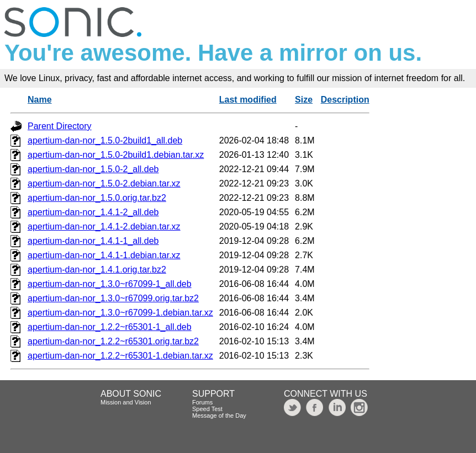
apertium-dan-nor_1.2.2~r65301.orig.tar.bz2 (113, 341)
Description (345, 100)
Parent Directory (60, 126)
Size (304, 100)
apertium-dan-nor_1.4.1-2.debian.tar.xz (104, 226)
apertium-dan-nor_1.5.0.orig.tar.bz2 (97, 198)
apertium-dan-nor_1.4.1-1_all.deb (93, 241)
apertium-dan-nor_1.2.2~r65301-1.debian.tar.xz (120, 356)
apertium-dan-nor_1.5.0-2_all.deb (93, 169)
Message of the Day (219, 415)
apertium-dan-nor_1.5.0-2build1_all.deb (105, 140)
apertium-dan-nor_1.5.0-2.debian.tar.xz (104, 183)
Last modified (248, 100)
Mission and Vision (126, 402)
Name (40, 100)
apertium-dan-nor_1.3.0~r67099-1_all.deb (110, 284)
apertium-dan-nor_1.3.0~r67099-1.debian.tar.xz (120, 313)
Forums (202, 402)
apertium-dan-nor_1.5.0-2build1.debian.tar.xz (116, 155)
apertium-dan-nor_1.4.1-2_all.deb (93, 212)
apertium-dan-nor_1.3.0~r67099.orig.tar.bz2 (113, 298)
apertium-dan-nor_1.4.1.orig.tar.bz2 (97, 270)
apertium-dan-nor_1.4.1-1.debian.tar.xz (104, 255)
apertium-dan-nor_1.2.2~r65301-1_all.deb (110, 327)
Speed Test (207, 409)
